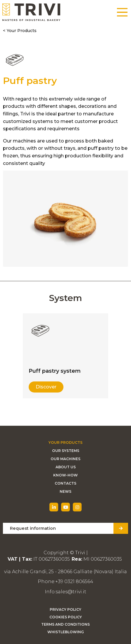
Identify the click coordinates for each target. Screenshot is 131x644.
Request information (33, 528)
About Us (66, 467)
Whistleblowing (66, 632)
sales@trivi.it (71, 592)
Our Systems (66, 451)
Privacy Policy (65, 609)
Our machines (65, 459)
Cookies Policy (66, 617)
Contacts (65, 483)
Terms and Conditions (65, 624)
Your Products (22, 31)
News (65, 491)
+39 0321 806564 (74, 581)
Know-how (65, 475)
